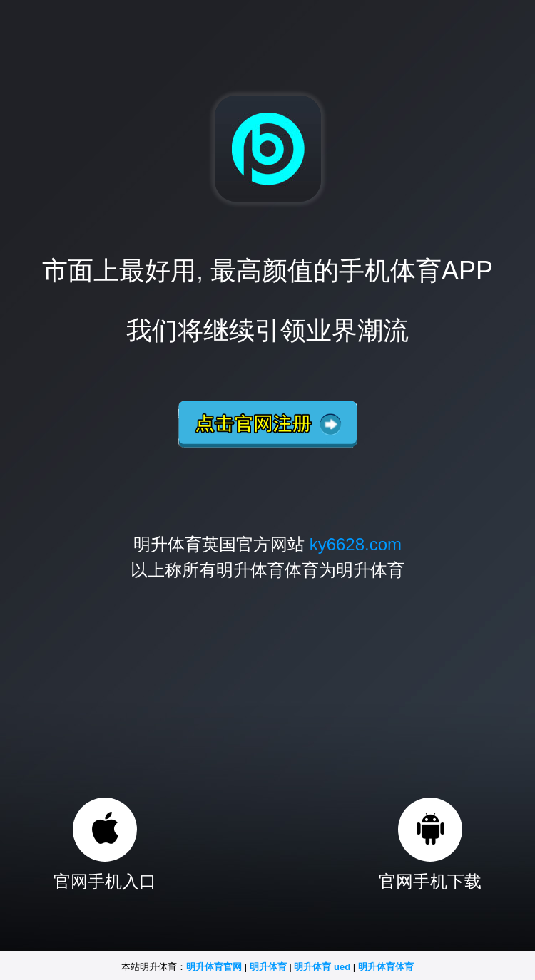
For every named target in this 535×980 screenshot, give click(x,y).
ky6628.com (356, 544)
